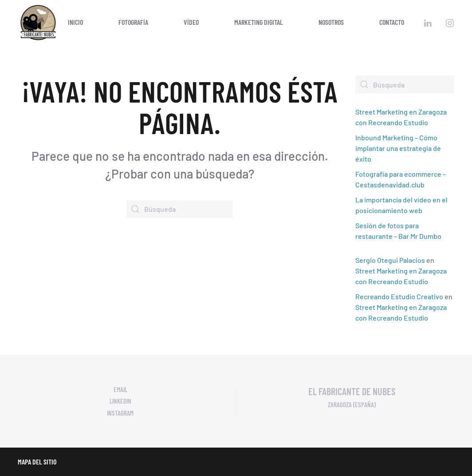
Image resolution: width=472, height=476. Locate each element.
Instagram (120, 413)
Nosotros (331, 22)
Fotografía (133, 22)
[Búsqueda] (180, 209)
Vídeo (191, 22)
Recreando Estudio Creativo (399, 296)
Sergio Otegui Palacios (390, 260)
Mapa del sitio (37, 462)
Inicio (75, 22)
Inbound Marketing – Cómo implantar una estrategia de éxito (398, 148)
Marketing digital (259, 22)
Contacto (392, 22)
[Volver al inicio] (38, 22)
